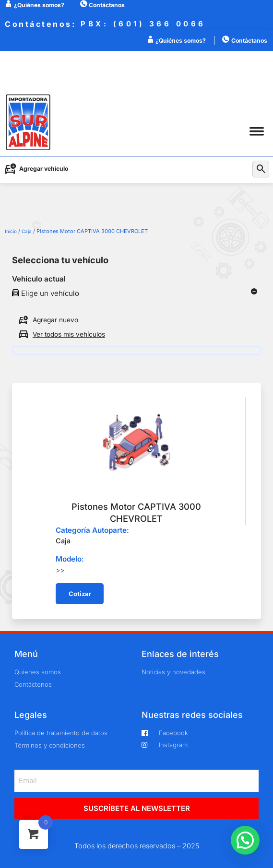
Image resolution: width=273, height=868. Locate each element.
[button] (256, 131)
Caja (27, 231)
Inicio (11, 231)
